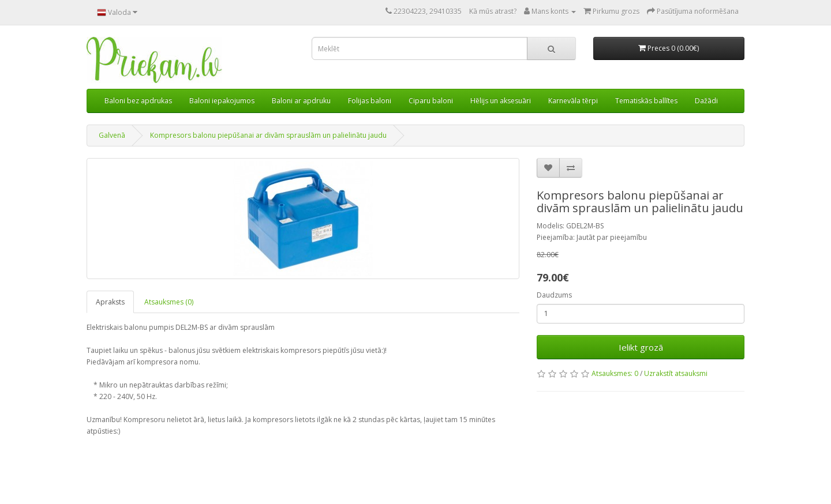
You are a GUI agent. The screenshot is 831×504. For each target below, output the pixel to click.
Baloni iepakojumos (222, 101)
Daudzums (554, 295)
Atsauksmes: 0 (615, 373)
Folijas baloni (370, 101)
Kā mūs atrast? (493, 11)
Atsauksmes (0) (169, 302)
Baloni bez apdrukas (138, 101)
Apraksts (110, 302)
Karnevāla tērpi (573, 101)
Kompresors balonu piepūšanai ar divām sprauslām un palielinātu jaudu (268, 135)
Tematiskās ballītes (646, 101)
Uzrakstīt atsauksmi (676, 373)
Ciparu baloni (431, 101)
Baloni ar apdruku (301, 101)
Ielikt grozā (641, 347)
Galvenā (112, 135)
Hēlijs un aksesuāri (501, 101)
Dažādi (706, 101)
